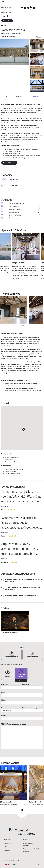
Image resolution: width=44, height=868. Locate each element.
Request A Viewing (9, 163)
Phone (22, 702)
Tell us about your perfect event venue (22, 735)
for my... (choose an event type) (12, 664)
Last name (32, 686)
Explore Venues (6, 8)
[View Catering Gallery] (14, 310)
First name (12, 686)
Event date (12, 710)
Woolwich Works (14, 632)
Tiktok (6, 846)
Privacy (26, 838)
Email (22, 694)
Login (4, 26)
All (6, 97)
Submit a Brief (7, 21)
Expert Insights (6, 13)
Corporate (35, 97)
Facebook (7, 838)
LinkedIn (7, 849)
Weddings (19, 97)
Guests (22, 718)
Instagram (7, 842)
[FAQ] (22, 580)
